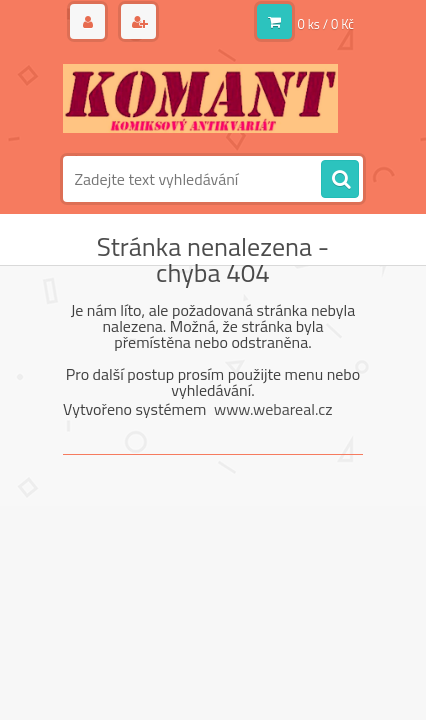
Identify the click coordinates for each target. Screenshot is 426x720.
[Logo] (200, 98)
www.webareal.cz (273, 409)
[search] (340, 180)
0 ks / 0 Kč (326, 24)
